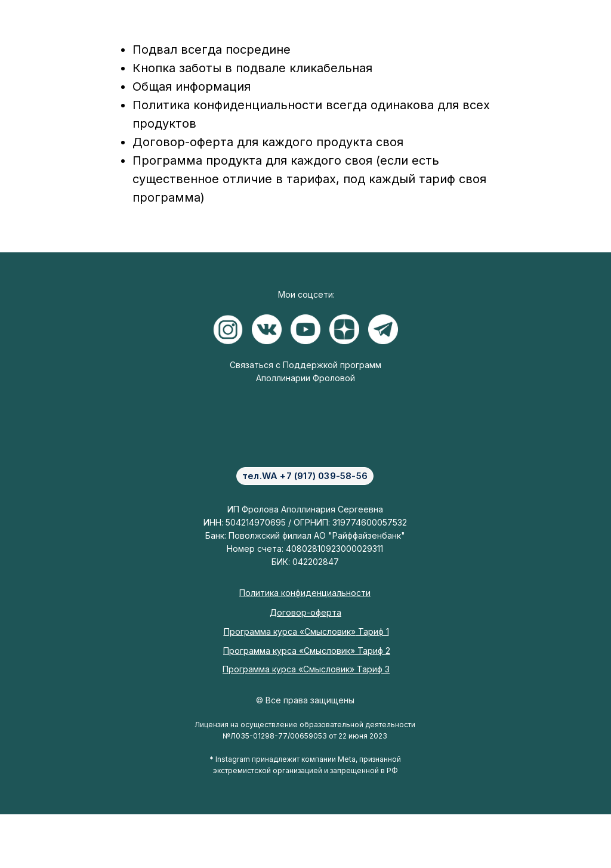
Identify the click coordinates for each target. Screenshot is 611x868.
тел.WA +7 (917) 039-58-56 (305, 476)
